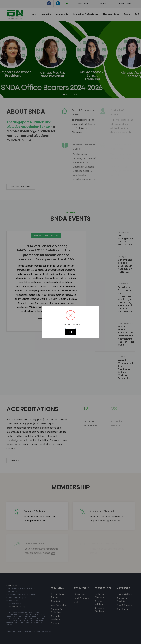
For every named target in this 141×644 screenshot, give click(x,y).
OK (71, 332)
